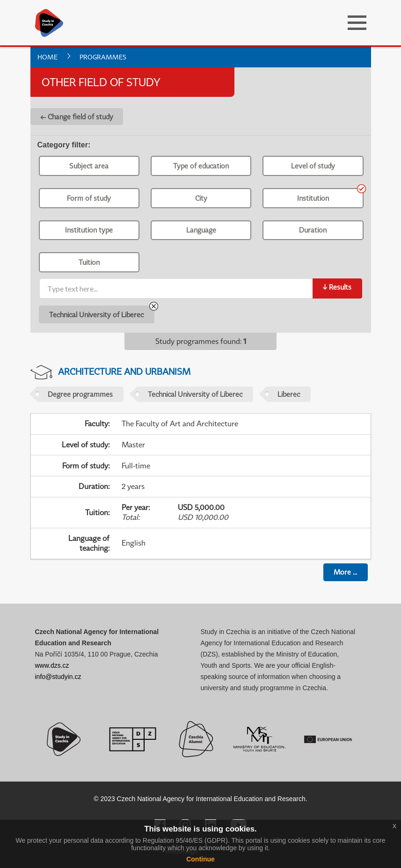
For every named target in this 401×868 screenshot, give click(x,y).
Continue (200, 859)
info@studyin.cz (58, 677)
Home (47, 57)
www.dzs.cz (52, 665)
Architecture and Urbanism (124, 371)
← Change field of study (77, 117)
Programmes (103, 57)
